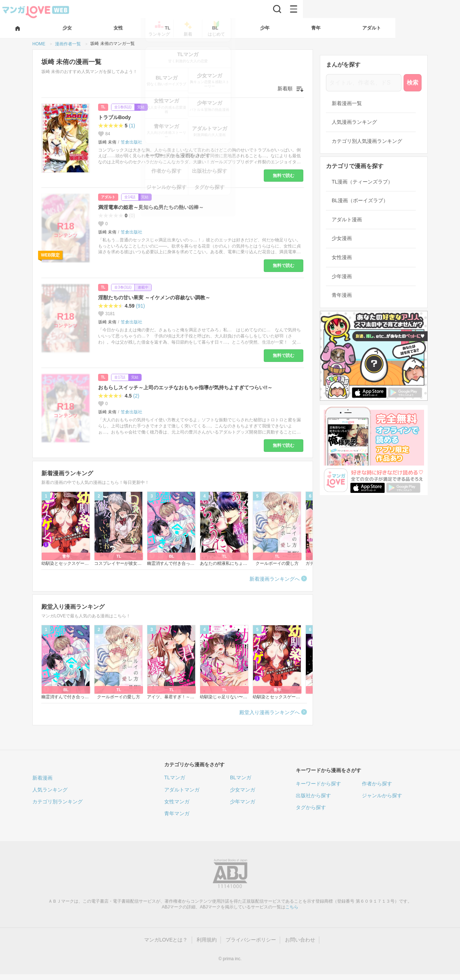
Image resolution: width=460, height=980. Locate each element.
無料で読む (284, 176)
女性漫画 (342, 257)
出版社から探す (313, 795)
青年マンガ (177, 813)
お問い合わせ (300, 940)
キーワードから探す (318, 784)
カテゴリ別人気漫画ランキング (367, 141)
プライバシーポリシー (251, 940)
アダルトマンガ (182, 790)
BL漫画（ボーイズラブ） (360, 200)
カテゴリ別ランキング (57, 802)
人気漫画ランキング (354, 122)
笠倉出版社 (132, 142)
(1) (132, 126)
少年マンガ (243, 802)
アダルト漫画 (347, 219)
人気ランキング (50, 790)
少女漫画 (342, 238)
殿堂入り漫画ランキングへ (270, 712)
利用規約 (207, 940)
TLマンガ (175, 777)
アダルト (108, 197)
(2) (136, 396)
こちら (292, 907)
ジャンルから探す (382, 795)
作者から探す (377, 784)
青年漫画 (342, 295)
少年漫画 (342, 276)
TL (103, 107)
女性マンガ (177, 802)
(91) (140, 306)
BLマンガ (241, 777)
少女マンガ (243, 790)
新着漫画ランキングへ (275, 579)
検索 (413, 83)
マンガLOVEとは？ (166, 940)
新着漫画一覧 (347, 103)
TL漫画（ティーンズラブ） (362, 182)
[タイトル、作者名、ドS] (364, 83)
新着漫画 (42, 778)
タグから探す (311, 807)
